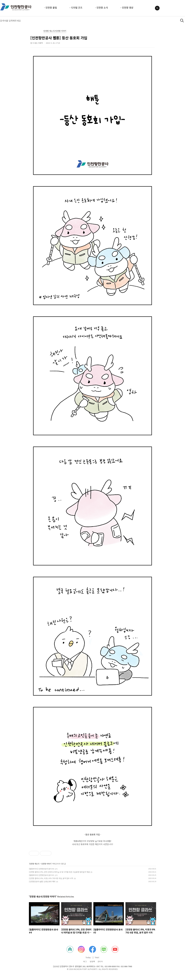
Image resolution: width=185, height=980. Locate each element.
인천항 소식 (102, 8)
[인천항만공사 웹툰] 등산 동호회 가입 (59, 38)
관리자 (100, 961)
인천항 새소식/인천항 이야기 (55, 31)
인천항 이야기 (46, 864)
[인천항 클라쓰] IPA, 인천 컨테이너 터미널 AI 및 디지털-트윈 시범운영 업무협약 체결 (59, 872)
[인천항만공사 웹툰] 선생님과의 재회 (42, 881)
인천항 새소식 (34, 864)
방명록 (92, 961)
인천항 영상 (128, 8)
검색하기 (182, 21)
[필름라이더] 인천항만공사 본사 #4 (41, 869)
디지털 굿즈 (77, 8)
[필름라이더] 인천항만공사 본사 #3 (41, 875)
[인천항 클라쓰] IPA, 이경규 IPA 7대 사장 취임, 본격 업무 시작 (51, 878)
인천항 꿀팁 (51, 8)
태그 (85, 961)
